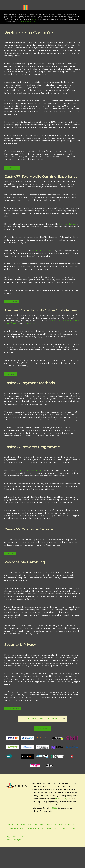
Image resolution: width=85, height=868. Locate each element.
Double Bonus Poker (42, 272)
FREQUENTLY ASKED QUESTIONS (46, 740)
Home (11, 846)
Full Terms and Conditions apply (24, 43)
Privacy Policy (13, 730)
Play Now (17, 27)
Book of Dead (30, 345)
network (32, 41)
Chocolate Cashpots (68, 245)
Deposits (39, 846)
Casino (65, 850)
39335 (54, 829)
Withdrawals (51, 846)
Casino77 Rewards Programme (29, 492)
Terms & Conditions (35, 850)
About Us (21, 846)
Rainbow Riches (55, 342)
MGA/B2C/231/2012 (63, 820)
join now (42, 750)
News (30, 846)
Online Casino (12, 189)
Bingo (73, 850)
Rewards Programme (68, 846)
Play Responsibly (16, 850)
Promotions (12, 323)
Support (10, 575)
